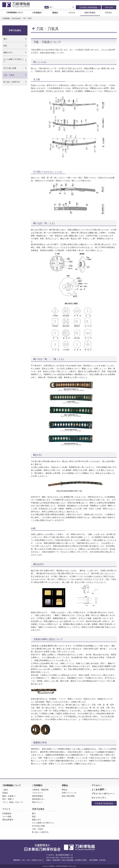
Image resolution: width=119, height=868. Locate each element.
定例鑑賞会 (7, 813)
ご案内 (5, 790)
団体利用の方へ (38, 799)
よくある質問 (98, 790)
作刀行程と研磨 (38, 826)
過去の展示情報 (68, 796)
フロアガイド (38, 793)
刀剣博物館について (15, 13)
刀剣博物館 (6, 18)
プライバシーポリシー (102, 794)
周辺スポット (38, 802)
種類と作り (8, 52)
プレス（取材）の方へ (11, 802)
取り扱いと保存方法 (12, 82)
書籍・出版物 (8, 796)
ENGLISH (109, 7)
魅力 (5, 39)
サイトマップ (98, 798)
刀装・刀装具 (9, 75)
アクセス (108, 13)
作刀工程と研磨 (10, 68)
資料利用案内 (38, 796)
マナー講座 (7, 817)
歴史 (5, 46)
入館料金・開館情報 (40, 790)
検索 (73, 7)
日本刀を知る (90, 13)
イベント (72, 13)
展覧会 (55, 13)
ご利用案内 (37, 13)
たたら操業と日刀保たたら (14, 60)
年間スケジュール (69, 793)
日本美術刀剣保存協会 (88, 7)
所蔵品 (5, 793)
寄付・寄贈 (7, 799)
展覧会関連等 (8, 820)
